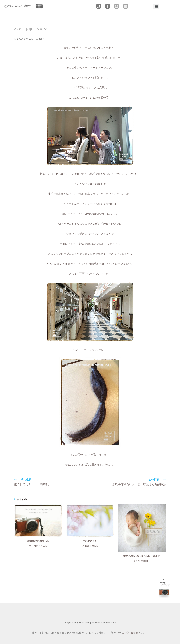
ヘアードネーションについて (90, 350)
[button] (156, 6)
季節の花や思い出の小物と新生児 (142, 556)
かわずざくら (90, 541)
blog (41, 39)
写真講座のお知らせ (38, 541)
